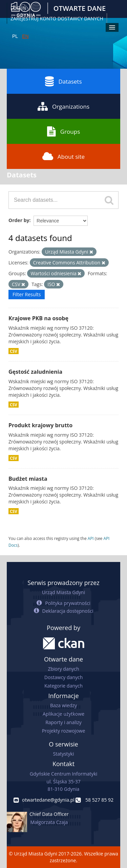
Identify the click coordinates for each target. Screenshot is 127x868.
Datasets (63, 81)
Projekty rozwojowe (64, 731)
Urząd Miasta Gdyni (63, 592)
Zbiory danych (63, 669)
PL (15, 36)
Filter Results (27, 294)
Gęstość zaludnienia (35, 372)
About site (63, 156)
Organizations (63, 106)
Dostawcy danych (63, 677)
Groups (63, 131)
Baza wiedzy (63, 705)
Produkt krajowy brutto (40, 425)
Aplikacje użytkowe (63, 714)
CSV (14, 351)
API (91, 538)
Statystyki (63, 754)
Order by (19, 220)
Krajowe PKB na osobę (38, 318)
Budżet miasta (28, 479)
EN (25, 36)
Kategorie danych (63, 686)
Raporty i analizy (63, 722)
